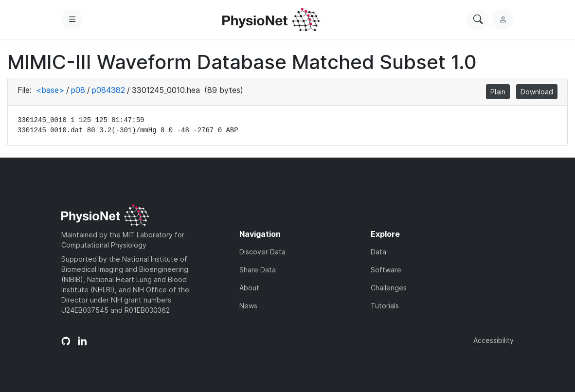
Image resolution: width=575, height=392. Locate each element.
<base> (50, 90)
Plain (498, 92)
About (249, 288)
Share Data (258, 270)
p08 (78, 90)
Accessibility (494, 340)
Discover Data (262, 252)
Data (378, 252)
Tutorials (385, 306)
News (248, 306)
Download (537, 92)
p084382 (108, 90)
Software (386, 270)
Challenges (389, 288)
